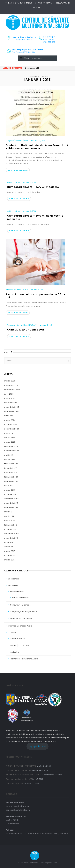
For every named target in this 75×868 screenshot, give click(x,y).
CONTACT (9, 3)
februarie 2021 (11, 473)
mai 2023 (9, 433)
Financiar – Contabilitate (21, 618)
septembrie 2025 (12, 390)
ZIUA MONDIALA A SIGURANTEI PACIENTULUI (25, 775)
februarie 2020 (11, 477)
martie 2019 (10, 490)
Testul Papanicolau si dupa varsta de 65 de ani (36, 296)
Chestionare (14, 579)
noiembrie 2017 (11, 538)
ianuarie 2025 (11, 403)
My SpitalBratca (38, 746)
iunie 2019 (9, 486)
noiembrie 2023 (12, 429)
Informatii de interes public (17, 290)
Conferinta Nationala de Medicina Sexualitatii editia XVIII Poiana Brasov (37, 147)
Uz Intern (12, 633)
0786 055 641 (49, 39)
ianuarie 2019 (10, 494)
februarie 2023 (11, 446)
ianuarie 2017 (10, 555)
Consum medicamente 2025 (19, 779)
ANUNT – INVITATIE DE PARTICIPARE (21, 766)
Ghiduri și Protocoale (20, 645)
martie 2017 (9, 551)
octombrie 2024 (12, 411)
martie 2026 (10, 381)
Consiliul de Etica (18, 639)
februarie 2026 (11, 385)
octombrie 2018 (11, 507)
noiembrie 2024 (12, 407)
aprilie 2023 (10, 438)
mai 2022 (9, 455)
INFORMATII (33, 325)
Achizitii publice (14, 183)
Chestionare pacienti (15, 783)
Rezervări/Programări (44, 3)
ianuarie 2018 (10, 529)
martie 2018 (10, 521)
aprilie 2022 (10, 459)
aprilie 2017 (9, 547)
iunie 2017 (9, 542)
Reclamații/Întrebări (24, 3)
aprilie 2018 (9, 516)
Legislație (14, 652)
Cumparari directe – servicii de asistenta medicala (35, 217)
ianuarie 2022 (11, 468)
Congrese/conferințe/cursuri (18, 141)
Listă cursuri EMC (33, 68)
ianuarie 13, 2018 (29, 183)
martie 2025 (10, 398)
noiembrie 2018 (11, 503)
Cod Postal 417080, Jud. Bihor (28, 51)
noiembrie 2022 (12, 451)
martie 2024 (10, 420)
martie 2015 (10, 560)
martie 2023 (10, 442)
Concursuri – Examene (20, 605)
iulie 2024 (9, 416)
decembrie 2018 (12, 499)
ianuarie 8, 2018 (37, 290)
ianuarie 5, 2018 (46, 325)
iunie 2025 (9, 394)
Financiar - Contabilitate (17, 325)
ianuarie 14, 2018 (38, 141)
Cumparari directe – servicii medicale (33, 187)
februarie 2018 (11, 525)
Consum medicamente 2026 (19, 770)
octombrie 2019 (11, 481)
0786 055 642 (49, 42)
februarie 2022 (11, 464)
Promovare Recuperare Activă (24, 659)
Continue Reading (18, 170)
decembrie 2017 (12, 534)
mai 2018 (8, 512)
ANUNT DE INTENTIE (20, 597)
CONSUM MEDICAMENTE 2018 (26, 330)
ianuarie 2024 (11, 424)
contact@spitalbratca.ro (22, 39)
